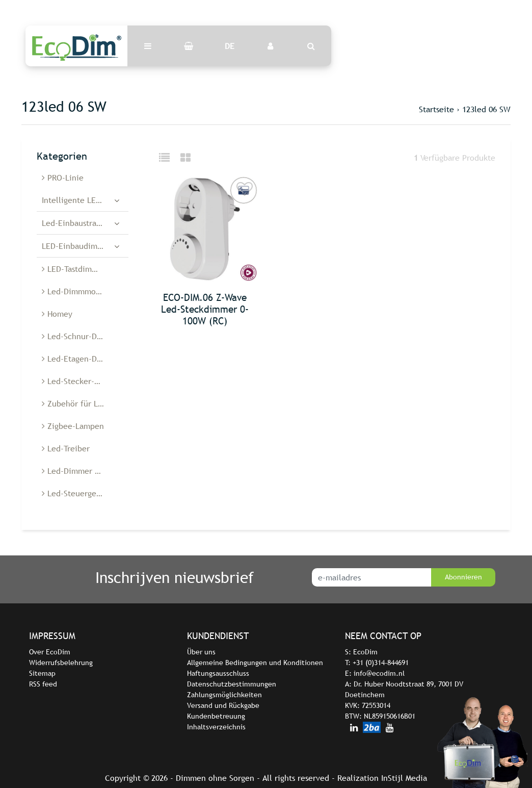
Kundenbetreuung (216, 716)
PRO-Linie (63, 177)
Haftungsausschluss (218, 673)
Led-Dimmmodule (77, 291)
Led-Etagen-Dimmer (81, 359)
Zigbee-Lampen (73, 426)
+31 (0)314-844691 (381, 663)
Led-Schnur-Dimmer (81, 336)
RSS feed (43, 684)
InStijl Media (404, 778)
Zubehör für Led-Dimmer (85, 403)
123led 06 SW (486, 109)
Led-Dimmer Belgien (82, 471)
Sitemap (42, 673)
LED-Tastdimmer (74, 269)
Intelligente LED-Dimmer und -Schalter (85, 200)
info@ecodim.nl (379, 673)
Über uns (201, 652)
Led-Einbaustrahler (76, 223)
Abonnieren (463, 577)
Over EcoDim (50, 652)
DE (230, 46)
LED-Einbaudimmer (77, 246)
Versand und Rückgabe (223, 705)
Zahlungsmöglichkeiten (224, 695)
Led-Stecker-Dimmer (82, 381)
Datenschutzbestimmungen (232, 684)
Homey (57, 314)
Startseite (436, 109)
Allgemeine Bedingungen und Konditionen (255, 663)
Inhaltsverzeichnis (216, 727)
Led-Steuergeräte (76, 493)
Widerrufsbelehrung (61, 663)
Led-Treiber (66, 448)
